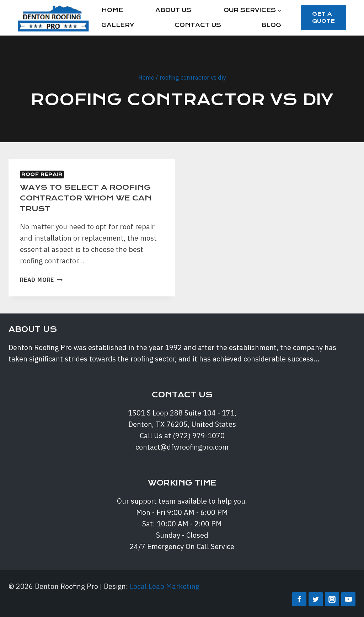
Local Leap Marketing (165, 586)
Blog (271, 25)
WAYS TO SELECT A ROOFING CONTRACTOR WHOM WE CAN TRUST (88, 198)
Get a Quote (323, 17)
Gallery (118, 25)
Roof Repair (42, 174)
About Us (173, 10)
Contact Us (198, 25)
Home (112, 10)
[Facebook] (299, 599)
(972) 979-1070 (199, 436)
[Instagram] (332, 599)
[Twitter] (316, 599)
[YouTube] (348, 599)
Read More (41, 280)
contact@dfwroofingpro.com (182, 447)
